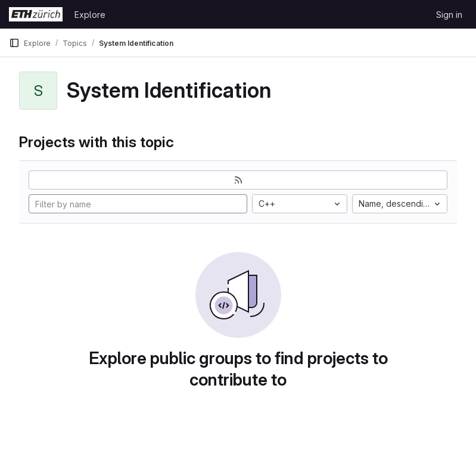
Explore (90, 15)
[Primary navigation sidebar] (14, 43)
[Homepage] (36, 14)
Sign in (449, 15)
